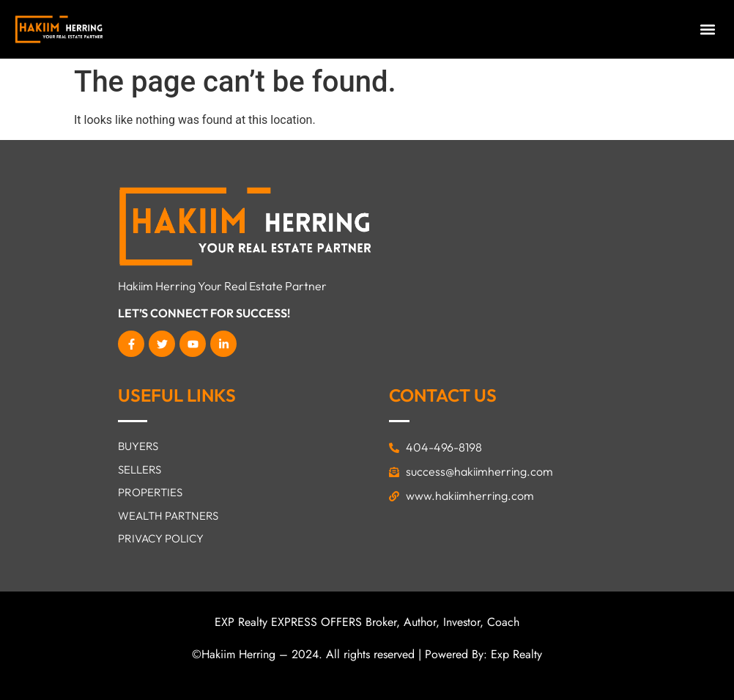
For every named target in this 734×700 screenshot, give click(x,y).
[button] (707, 30)
